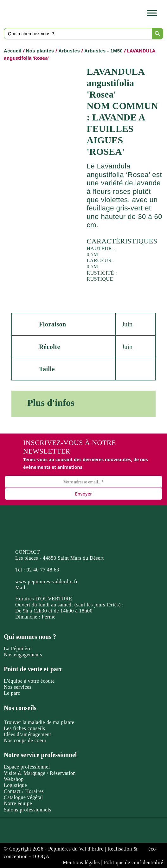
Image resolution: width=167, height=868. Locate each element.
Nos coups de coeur (25, 740)
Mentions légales (81, 862)
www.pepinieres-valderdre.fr (46, 581)
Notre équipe (18, 803)
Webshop (14, 779)
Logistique (15, 785)
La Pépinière (18, 649)
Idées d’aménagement (27, 734)
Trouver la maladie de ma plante (39, 722)
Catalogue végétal (23, 797)
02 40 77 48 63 (43, 570)
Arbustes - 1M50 (103, 51)
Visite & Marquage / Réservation (40, 773)
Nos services (18, 687)
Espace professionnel (27, 767)
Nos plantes (40, 51)
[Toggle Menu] (152, 13)
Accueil (13, 51)
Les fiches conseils (24, 728)
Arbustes (69, 51)
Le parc (12, 693)
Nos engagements (23, 655)
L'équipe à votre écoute (29, 681)
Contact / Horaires (24, 791)
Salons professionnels (28, 810)
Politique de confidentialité (134, 862)
